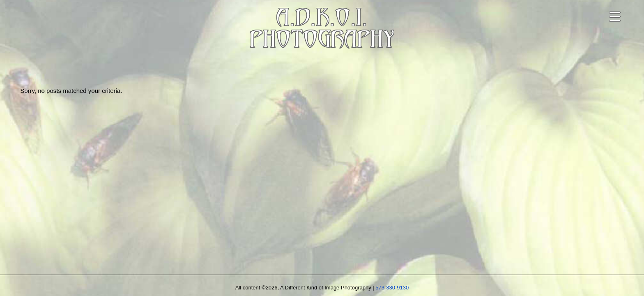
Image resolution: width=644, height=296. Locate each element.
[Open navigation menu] (615, 17)
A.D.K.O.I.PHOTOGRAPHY (322, 30)
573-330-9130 (392, 288)
